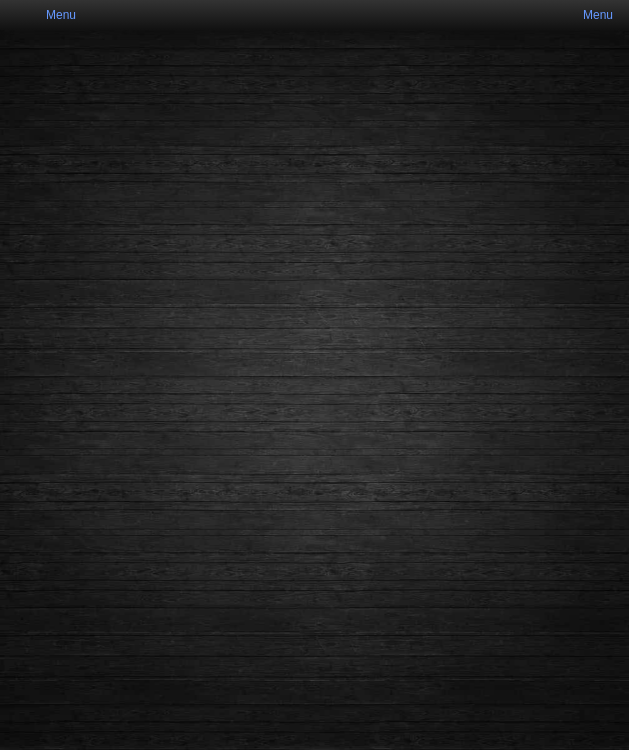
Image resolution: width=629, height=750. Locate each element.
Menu (61, 15)
